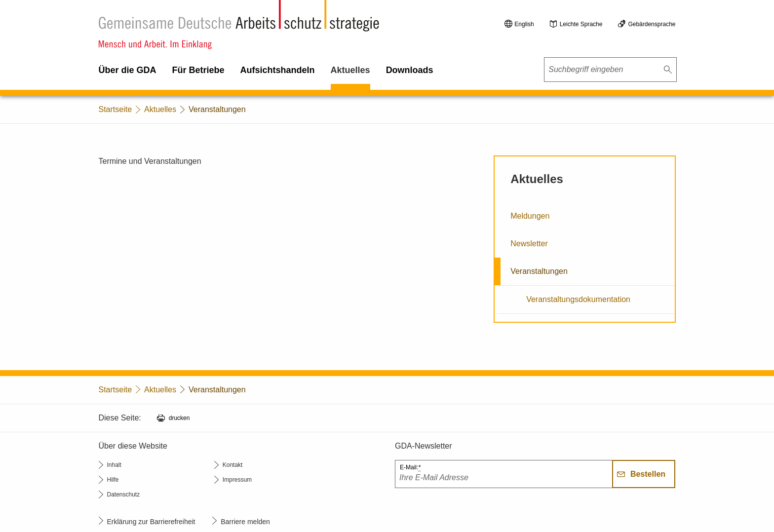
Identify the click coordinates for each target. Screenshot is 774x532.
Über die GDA (128, 70)
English (524, 24)
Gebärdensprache (652, 24)
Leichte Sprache (581, 24)
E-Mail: (410, 468)
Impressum (237, 480)
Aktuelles (350, 70)
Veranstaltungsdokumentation (578, 299)
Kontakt (233, 465)
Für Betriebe (198, 70)
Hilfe (113, 480)
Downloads (410, 70)
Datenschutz (124, 494)
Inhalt (114, 465)
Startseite (116, 109)
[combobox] (610, 70)
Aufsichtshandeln (278, 70)
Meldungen (530, 216)
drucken (179, 418)
